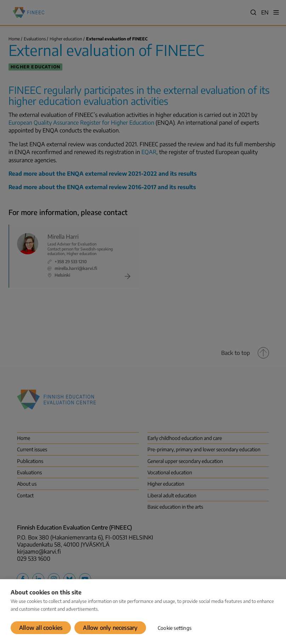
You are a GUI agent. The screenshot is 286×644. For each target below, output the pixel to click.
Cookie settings (175, 628)
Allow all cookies (41, 628)
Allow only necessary (110, 628)
